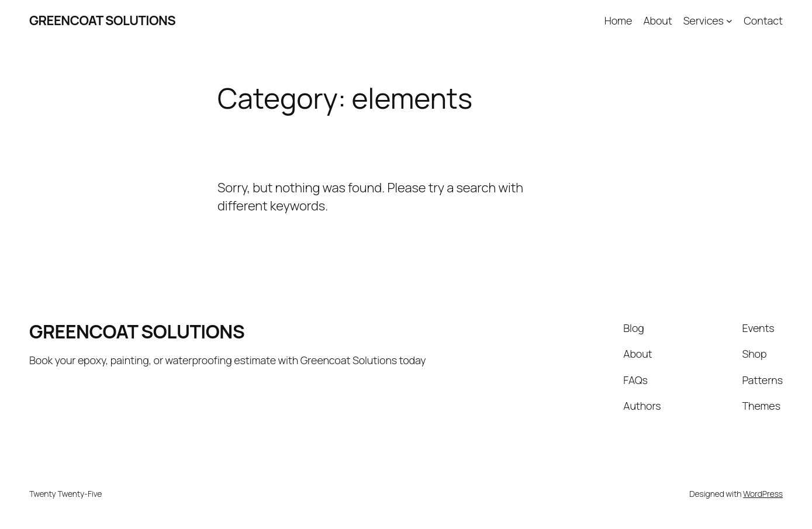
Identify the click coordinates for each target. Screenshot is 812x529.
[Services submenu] (729, 21)
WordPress (763, 494)
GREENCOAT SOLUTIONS (102, 20)
